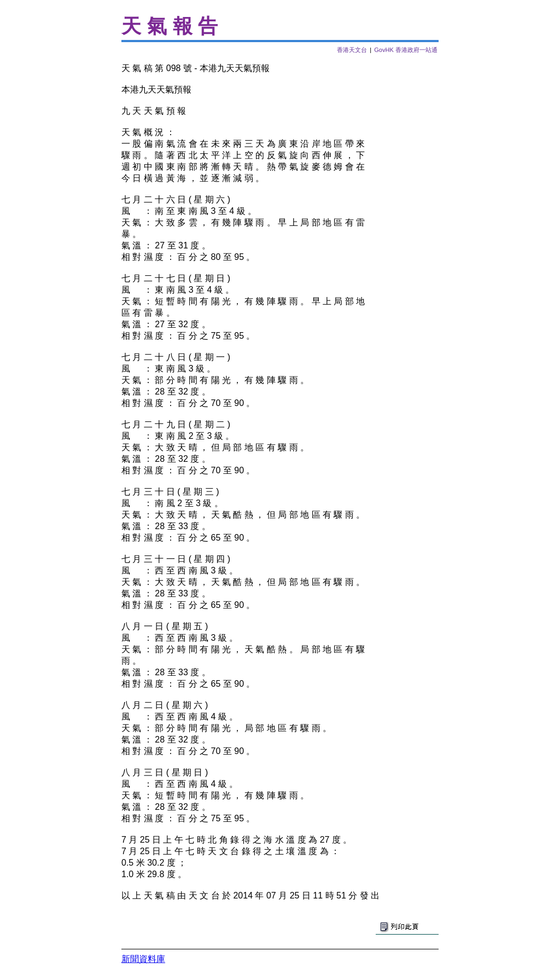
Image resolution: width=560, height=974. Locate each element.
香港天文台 (352, 50)
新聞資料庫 (143, 959)
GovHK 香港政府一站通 (406, 50)
